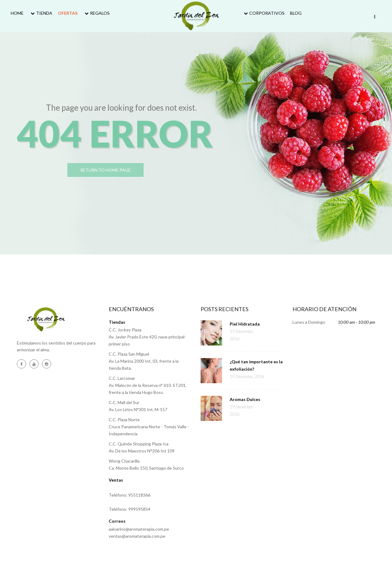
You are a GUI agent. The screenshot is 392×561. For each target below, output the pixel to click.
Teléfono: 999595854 (130, 509)
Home (17, 13)
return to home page (116, 171)
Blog (296, 13)
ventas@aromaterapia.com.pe (137, 536)
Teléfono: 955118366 (130, 495)
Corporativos (263, 13)
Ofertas (68, 13)
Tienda (41, 13)
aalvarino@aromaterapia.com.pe (139, 529)
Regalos (96, 13)
